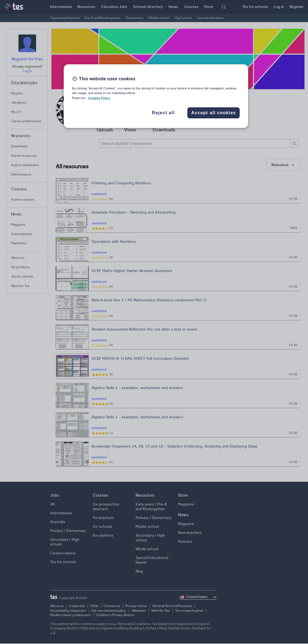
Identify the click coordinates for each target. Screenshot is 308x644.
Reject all (164, 113)
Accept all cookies (214, 113)
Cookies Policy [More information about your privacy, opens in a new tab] (99, 98)
